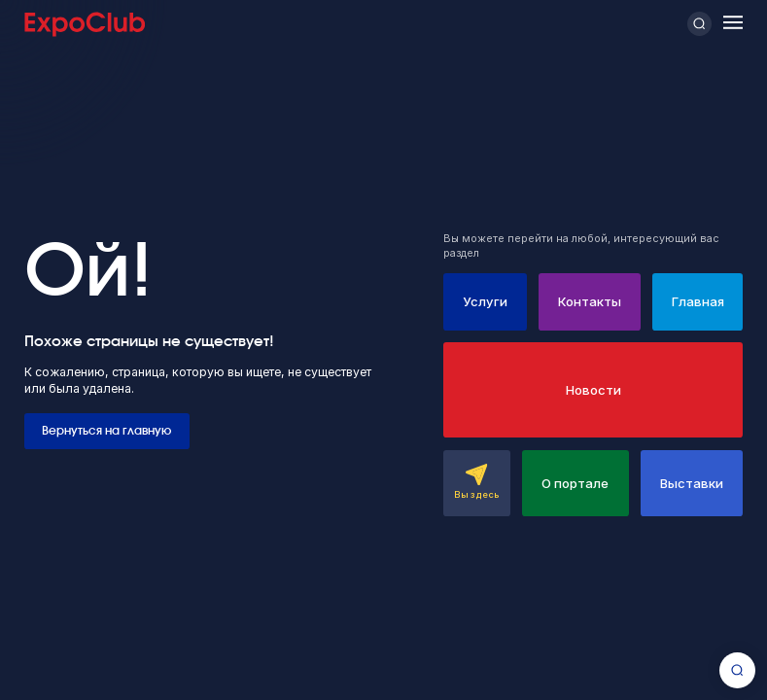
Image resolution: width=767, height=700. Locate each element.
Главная (698, 301)
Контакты (590, 301)
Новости (593, 390)
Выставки (692, 483)
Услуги (485, 301)
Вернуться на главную (106, 431)
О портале (575, 483)
